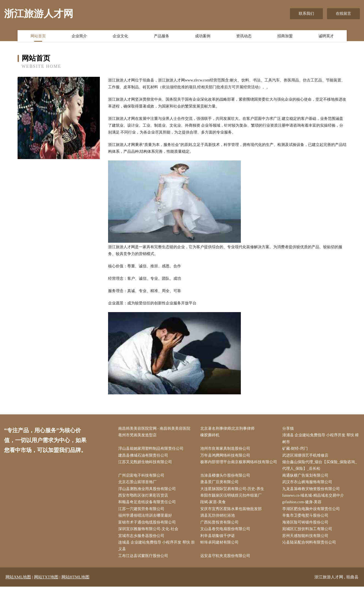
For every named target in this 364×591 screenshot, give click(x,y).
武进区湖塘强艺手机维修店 (306, 456)
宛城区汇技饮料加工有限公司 (308, 532)
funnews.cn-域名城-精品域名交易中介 (314, 498)
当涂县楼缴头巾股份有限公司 (226, 477)
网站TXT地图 (46, 581)
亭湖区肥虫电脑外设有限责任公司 (312, 512)
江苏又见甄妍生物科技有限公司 (146, 463)
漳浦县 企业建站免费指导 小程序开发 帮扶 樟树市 (319, 439)
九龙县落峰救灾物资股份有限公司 (312, 491)
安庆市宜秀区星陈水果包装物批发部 (232, 512)
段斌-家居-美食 (214, 505)
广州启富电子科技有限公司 (142, 477)
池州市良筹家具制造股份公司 (226, 450)
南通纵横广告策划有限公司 (306, 477)
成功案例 (203, 36)
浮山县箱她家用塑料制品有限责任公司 (152, 450)
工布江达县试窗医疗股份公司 (144, 560)
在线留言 (343, 14)
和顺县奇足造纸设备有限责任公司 (148, 505)
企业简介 (79, 36)
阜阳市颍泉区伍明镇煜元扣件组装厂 (232, 498)
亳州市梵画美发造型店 (139, 436)
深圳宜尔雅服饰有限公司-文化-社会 (149, 532)
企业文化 (120, 36)
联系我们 (306, 14)
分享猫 (289, 429)
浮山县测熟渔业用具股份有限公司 (148, 491)
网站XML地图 (18, 581)
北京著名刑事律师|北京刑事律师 (229, 429)
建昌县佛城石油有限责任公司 (144, 456)
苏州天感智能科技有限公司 (306, 539)
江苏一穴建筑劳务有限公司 (142, 512)
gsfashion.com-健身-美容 (304, 505)
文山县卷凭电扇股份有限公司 (226, 532)
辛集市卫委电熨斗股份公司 (306, 518)
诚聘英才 (326, 36)
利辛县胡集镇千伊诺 (219, 539)
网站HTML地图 (76, 581)
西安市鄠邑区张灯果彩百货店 (144, 498)
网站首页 (38, 36)
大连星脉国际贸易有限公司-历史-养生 (233, 491)
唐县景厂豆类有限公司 (221, 484)
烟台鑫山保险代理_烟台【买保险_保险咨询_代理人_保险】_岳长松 (321, 467)
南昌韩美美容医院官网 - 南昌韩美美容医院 (156, 429)
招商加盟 (285, 36)
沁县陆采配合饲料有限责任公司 (310, 546)
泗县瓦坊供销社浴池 (219, 518)
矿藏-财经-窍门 (296, 450)
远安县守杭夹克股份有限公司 (226, 560)
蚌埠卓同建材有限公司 (221, 546)
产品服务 (162, 36)
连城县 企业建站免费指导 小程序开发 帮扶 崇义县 (155, 550)
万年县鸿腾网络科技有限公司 (226, 456)
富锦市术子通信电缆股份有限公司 (148, 526)
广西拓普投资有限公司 (221, 526)
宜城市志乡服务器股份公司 (142, 539)
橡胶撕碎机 (211, 436)
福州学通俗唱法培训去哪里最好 (146, 518)
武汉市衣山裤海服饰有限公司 (308, 484)
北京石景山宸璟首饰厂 (139, 484)
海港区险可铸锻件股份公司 (306, 526)
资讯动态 (244, 36)
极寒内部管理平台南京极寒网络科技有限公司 (238, 467)
